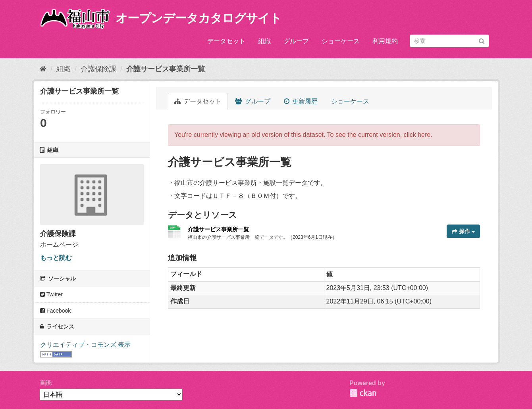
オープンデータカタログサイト (199, 18)
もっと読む (56, 258)
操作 (463, 231)
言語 (45, 383)
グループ (296, 41)
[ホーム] (43, 69)
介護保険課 (98, 69)
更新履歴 (301, 101)
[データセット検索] (449, 41)
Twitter (51, 294)
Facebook (55, 311)
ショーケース (341, 41)
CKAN (363, 393)
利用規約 (385, 41)
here (424, 135)
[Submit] (482, 40)
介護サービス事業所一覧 (166, 69)
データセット (226, 41)
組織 (264, 41)
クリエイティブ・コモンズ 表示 (85, 345)
